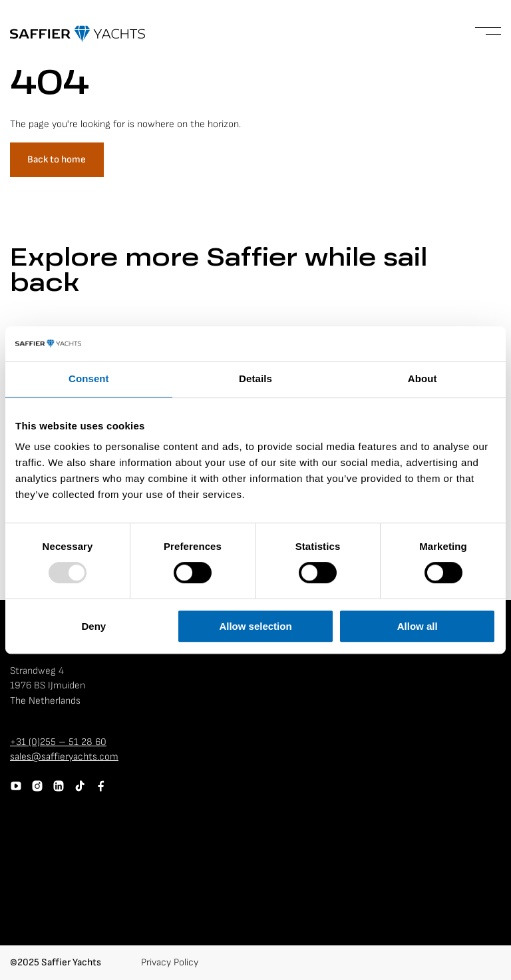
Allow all (418, 626)
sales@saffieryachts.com (64, 757)
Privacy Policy (170, 962)
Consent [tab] (89, 379)
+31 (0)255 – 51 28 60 (58, 742)
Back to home (57, 159)
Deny (93, 626)
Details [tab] (255, 379)
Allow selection (255, 626)
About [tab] (423, 379)
